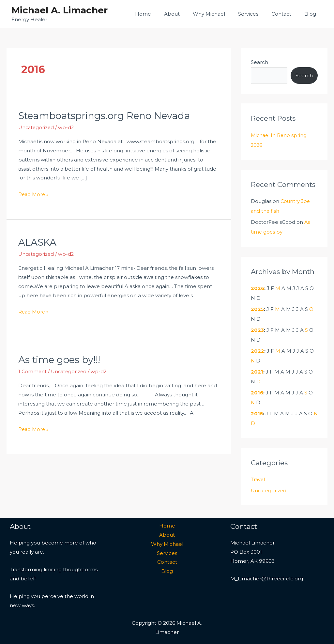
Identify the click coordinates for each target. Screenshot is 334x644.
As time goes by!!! (60, 359)
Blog (312, 14)
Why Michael (220, 14)
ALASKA (38, 242)
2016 (257, 392)
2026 (258, 288)
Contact (286, 14)
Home (161, 14)
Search (259, 62)
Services (256, 14)
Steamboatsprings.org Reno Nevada (106, 116)
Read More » (34, 193)
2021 (257, 371)
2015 (257, 413)
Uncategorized (37, 127)
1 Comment (33, 371)
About (187, 14)
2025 (257, 309)
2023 (258, 330)
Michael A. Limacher (60, 10)
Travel (258, 479)
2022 (258, 351)
